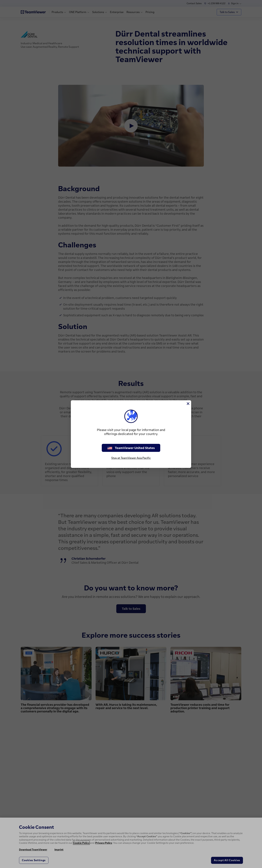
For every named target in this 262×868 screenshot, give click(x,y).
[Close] (188, 404)
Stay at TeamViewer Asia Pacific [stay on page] (131, 458)
